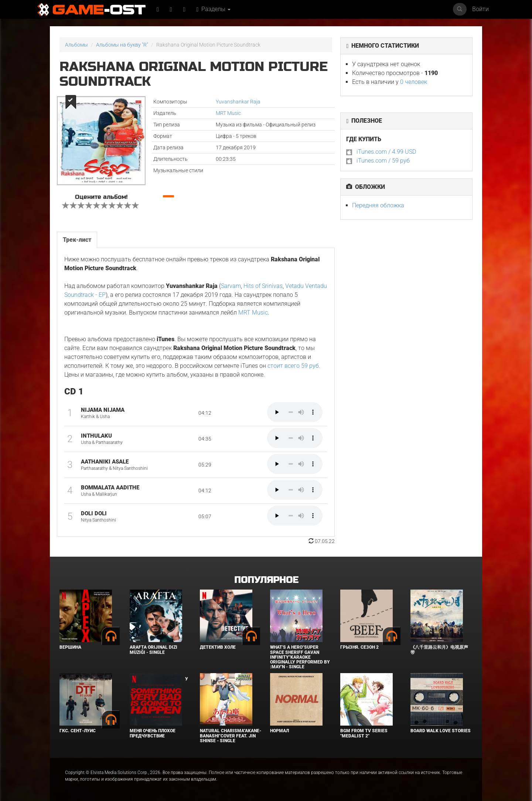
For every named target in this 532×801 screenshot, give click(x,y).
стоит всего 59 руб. (294, 366)
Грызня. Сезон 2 (359, 647)
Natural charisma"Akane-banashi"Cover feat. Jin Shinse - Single (231, 736)
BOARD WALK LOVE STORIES (441, 731)
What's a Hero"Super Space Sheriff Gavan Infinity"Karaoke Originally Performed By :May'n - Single (300, 657)
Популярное (266, 580)
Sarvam (231, 286)
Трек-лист (77, 240)
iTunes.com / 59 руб (383, 161)
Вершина (70, 647)
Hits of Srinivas (263, 286)
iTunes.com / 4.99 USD (386, 152)
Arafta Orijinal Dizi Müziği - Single (154, 650)
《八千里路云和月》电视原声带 (439, 650)
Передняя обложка (378, 205)
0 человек (414, 82)
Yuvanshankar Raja (238, 102)
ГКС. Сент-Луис (78, 731)
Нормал (279, 731)
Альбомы (76, 45)
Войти (480, 9)
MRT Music (228, 113)
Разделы (214, 9)
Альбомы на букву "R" (122, 45)
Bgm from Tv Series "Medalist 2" (364, 733)
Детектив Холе (218, 647)
